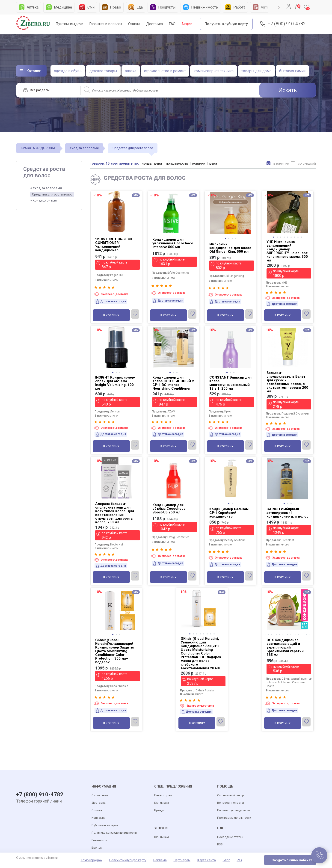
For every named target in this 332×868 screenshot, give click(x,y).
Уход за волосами (84, 148)
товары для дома (256, 71)
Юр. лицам (162, 803)
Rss (239, 860)
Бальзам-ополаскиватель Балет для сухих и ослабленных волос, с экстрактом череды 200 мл (287, 382)
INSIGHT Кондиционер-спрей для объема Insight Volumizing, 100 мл (115, 383)
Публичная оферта (105, 825)
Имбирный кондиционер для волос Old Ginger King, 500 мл (230, 248)
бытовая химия (292, 71)
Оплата (134, 24)
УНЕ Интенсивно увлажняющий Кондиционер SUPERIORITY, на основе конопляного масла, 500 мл (287, 251)
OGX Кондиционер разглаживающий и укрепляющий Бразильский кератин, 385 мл (286, 647)
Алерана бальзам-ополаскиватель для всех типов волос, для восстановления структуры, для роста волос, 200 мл (115, 513)
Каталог (34, 71)
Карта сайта (207, 860)
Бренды (160, 810)
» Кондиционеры (43, 200)
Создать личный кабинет (292, 860)
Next (279, 7)
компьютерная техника (214, 71)
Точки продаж (92, 860)
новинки (199, 163)
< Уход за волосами (46, 188)
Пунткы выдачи (69, 24)
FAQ (172, 24)
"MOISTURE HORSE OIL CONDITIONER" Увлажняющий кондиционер (114, 245)
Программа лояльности (234, 818)
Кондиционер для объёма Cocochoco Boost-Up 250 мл (169, 509)
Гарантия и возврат (106, 24)
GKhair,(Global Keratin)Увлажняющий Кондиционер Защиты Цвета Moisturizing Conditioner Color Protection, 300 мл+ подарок (114, 651)
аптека (131, 71)
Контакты (99, 818)
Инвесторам (163, 795)
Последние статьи (230, 837)
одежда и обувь (68, 71)
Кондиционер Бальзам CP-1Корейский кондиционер (229, 513)
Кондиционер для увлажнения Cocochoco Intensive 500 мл (173, 243)
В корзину (111, 315)
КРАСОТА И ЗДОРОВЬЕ (38, 148)
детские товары (103, 71)
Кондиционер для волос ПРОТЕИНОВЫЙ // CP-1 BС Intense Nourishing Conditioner (173, 383)
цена (214, 163)
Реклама (160, 860)
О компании (100, 795)
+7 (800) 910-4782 (287, 24)
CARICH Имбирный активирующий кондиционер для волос (288, 513)
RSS (220, 845)
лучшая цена (152, 163)
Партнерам (182, 860)
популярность (177, 163)
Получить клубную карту (226, 24)
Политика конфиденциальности (114, 833)
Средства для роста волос (52, 194)
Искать (288, 90)
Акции (187, 24)
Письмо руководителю (234, 810)
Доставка (154, 24)
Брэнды (97, 848)
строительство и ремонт (165, 71)
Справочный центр (231, 795)
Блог (226, 860)
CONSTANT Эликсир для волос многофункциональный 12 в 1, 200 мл (230, 383)
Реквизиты (99, 840)
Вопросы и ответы (231, 803)
